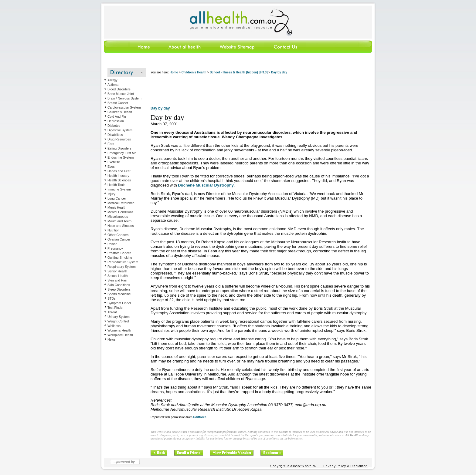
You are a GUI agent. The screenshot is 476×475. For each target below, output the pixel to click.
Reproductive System (123, 262)
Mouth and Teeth (119, 221)
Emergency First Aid (122, 153)
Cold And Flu (117, 116)
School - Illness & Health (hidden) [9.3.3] (239, 72)
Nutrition (114, 230)
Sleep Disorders (119, 289)
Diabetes (114, 126)
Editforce (200, 417)
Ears (111, 144)
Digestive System (120, 130)
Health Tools (116, 185)
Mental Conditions (120, 212)
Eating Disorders (119, 148)
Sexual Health (117, 276)
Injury (111, 194)
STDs (112, 298)
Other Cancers (118, 235)
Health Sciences (119, 180)
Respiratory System (122, 267)
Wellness (114, 326)
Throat (112, 312)
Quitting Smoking (120, 258)
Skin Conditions (119, 285)
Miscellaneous (118, 217)
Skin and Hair (117, 280)
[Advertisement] (261, 91)
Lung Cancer (117, 198)
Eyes (111, 167)
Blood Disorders (119, 89)
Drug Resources (119, 139)
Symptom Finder (119, 303)
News (112, 339)
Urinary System (119, 317)
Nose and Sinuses (121, 226)
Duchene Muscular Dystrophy (206, 185)
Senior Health (117, 271)
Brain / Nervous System (124, 98)
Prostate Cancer (119, 253)
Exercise (114, 162)
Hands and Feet (119, 171)
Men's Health (117, 207)
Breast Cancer (118, 103)
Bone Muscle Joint (121, 94)
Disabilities (115, 135)
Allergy (112, 80)
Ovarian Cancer (119, 239)
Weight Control (118, 321)
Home (174, 72)
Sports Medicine (119, 294)
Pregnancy (115, 248)
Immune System (119, 189)
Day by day (279, 72)
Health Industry (118, 176)
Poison (112, 244)
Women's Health (119, 330)
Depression (116, 121)
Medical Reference (121, 203)
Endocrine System (121, 157)
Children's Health (120, 112)
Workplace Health (120, 335)
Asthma (113, 85)
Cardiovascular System (124, 107)
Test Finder (116, 308)
